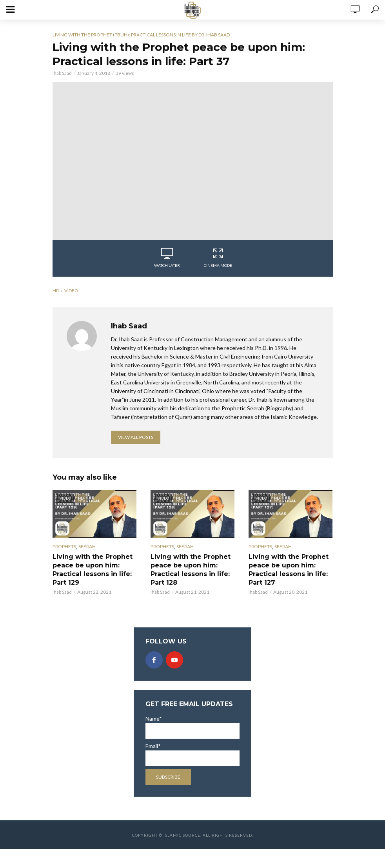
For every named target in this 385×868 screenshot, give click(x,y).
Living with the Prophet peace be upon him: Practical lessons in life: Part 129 (93, 570)
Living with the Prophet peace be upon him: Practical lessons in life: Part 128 (191, 570)
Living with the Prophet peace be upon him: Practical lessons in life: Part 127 (289, 570)
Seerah (87, 546)
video (71, 291)
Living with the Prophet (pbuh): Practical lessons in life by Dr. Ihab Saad (141, 35)
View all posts (136, 437)
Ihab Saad (62, 73)
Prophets (64, 546)
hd (56, 291)
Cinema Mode (218, 258)
